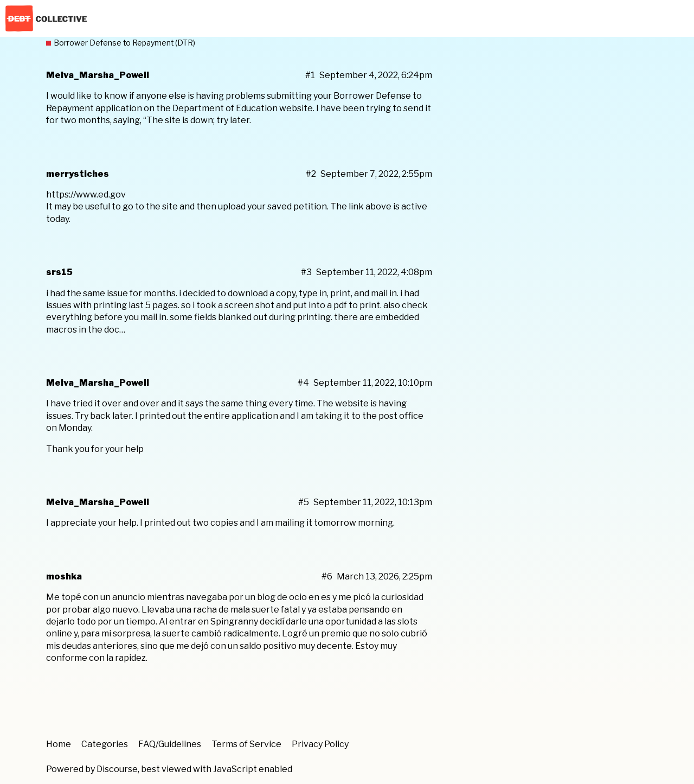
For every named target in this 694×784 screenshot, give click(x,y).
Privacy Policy (320, 744)
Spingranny (234, 622)
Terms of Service (246, 744)
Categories (105, 744)
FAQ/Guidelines (170, 744)
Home (59, 744)
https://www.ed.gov (86, 195)
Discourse (117, 769)
